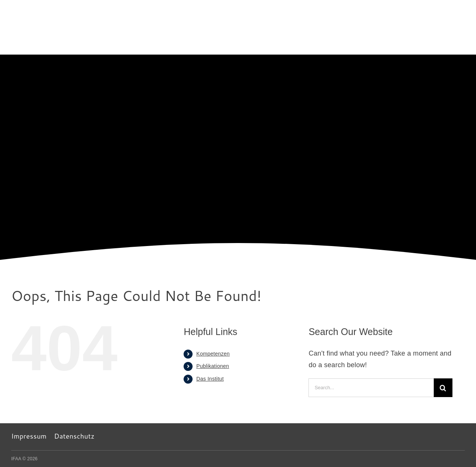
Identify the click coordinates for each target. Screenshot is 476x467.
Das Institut (210, 379)
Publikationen (213, 366)
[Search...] (371, 388)
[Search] (443, 388)
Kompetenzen (213, 354)
